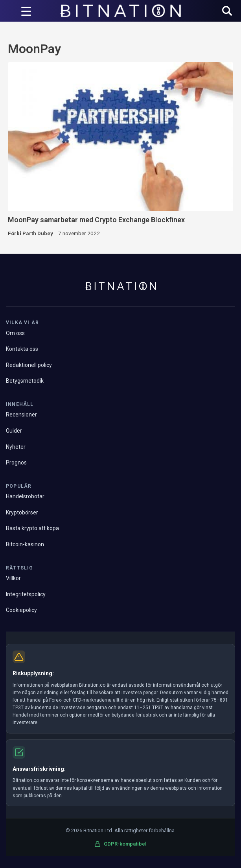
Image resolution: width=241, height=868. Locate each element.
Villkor (13, 578)
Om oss (15, 333)
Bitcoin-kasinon (25, 544)
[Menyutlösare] (26, 11)
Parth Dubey (38, 233)
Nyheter (16, 447)
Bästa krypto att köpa (32, 528)
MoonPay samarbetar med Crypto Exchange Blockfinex (96, 220)
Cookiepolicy (21, 610)
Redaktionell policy (29, 365)
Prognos (16, 463)
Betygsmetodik (25, 381)
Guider (14, 431)
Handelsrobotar (25, 496)
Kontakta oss (22, 349)
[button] (227, 12)
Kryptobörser (22, 512)
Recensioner (21, 415)
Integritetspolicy (26, 594)
